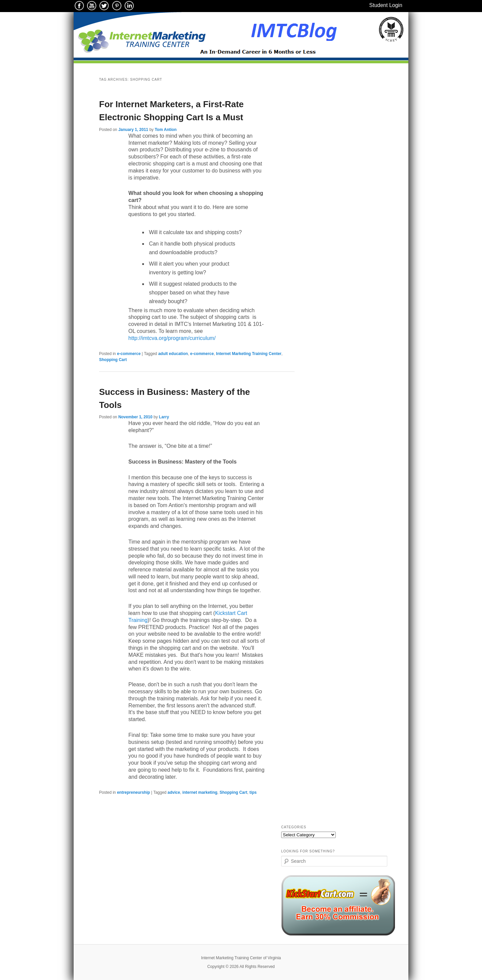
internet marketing (200, 792)
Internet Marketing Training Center (249, 354)
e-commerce (129, 354)
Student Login (386, 5)
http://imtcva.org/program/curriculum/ (172, 338)
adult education (173, 354)
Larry (164, 417)
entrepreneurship (133, 792)
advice (174, 792)
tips (253, 792)
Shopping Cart (113, 360)
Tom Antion (166, 130)
